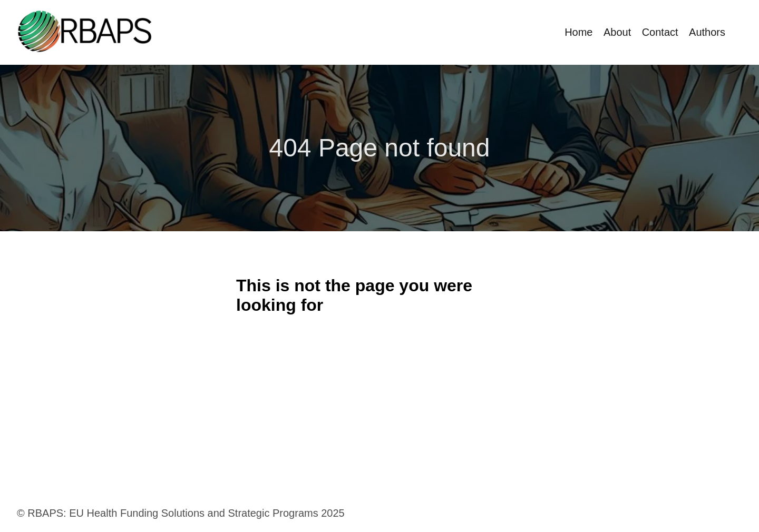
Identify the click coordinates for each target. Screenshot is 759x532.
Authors (707, 32)
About (617, 32)
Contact (660, 32)
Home (578, 32)
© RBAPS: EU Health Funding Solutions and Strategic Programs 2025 (181, 513)
